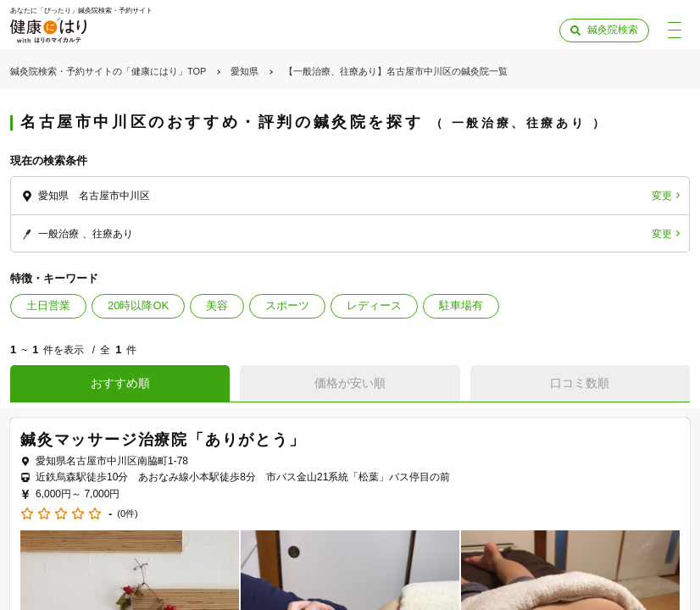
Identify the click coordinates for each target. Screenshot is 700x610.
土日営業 (48, 305)
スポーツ (287, 305)
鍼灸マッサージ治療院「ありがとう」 (163, 440)
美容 (217, 305)
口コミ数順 (580, 383)
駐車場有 (461, 305)
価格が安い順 (350, 383)
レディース (374, 305)
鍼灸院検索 (613, 30)
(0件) (127, 514)
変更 (662, 196)
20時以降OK (138, 305)
